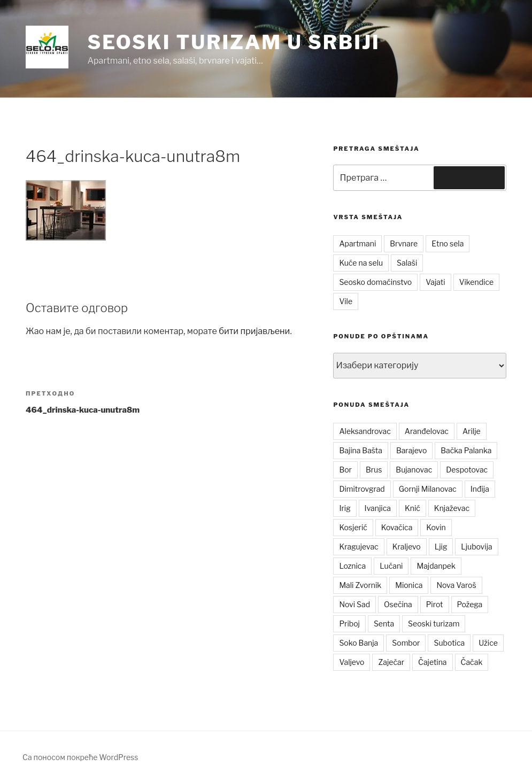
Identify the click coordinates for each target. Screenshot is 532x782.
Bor (345, 470)
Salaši (407, 263)
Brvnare (404, 243)
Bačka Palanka (466, 450)
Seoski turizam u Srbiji (233, 42)
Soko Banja (358, 643)
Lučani (391, 566)
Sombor (406, 643)
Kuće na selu (361, 263)
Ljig (441, 547)
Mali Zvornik (360, 585)
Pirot (435, 604)
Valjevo (352, 662)
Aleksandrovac (365, 431)
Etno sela (448, 243)
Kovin (436, 527)
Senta (384, 624)
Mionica (409, 585)
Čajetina (433, 662)
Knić (413, 508)
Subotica (449, 643)
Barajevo (411, 450)
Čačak (472, 662)
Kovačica (397, 527)
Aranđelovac (427, 431)
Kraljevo (407, 547)
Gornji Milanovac (428, 489)
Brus (374, 470)
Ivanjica (378, 508)
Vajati (435, 282)
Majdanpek (436, 566)
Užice (488, 643)
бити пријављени (254, 331)
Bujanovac (414, 470)
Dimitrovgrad (362, 489)
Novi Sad (354, 604)
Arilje (472, 431)
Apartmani (357, 243)
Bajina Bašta (361, 450)
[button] (47, 47)
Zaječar (391, 662)
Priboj (349, 624)
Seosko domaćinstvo (375, 282)
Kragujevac (358, 547)
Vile (346, 301)
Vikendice (476, 282)
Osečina (398, 604)
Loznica (352, 566)
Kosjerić (353, 527)
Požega (470, 604)
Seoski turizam (434, 624)
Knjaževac (452, 508)
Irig (345, 508)
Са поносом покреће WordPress (80, 757)
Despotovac (467, 470)
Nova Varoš (456, 585)
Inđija (480, 489)
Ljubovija (476, 547)
